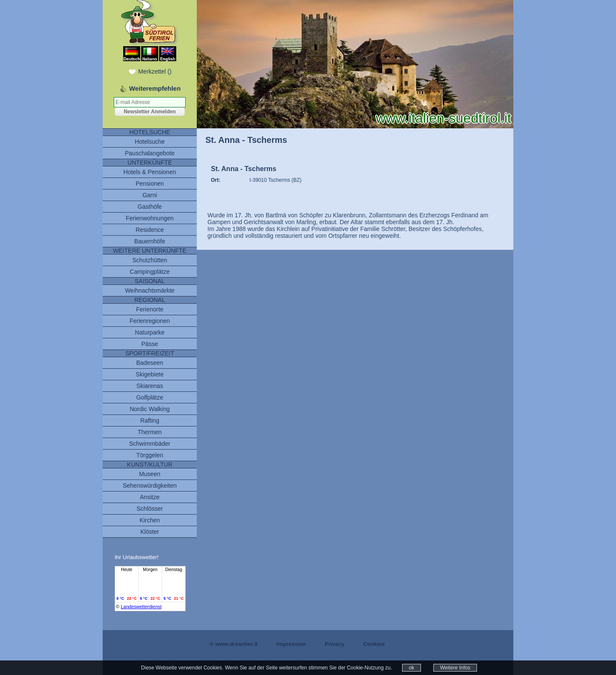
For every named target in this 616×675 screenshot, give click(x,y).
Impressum (291, 644)
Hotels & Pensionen (150, 172)
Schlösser (150, 509)
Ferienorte (150, 309)
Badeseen (150, 363)
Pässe (150, 344)
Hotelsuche (150, 142)
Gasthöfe (150, 207)
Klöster (150, 532)
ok (412, 668)
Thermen (150, 432)
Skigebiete (150, 374)
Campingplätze (150, 272)
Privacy (335, 644)
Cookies (374, 644)
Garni (150, 195)
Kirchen (150, 520)
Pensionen (150, 184)
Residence (150, 230)
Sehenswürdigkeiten (150, 486)
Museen (150, 474)
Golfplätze (150, 397)
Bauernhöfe (150, 241)
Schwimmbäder (150, 444)
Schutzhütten (150, 260)
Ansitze (150, 497)
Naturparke (150, 332)
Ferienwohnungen (150, 218)
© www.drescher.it (234, 644)
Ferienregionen (150, 321)
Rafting (150, 420)
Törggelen (150, 455)
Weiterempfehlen (155, 88)
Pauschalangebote (150, 153)
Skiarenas (150, 386)
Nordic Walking (150, 409)
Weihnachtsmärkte (150, 290)
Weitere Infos (455, 668)
